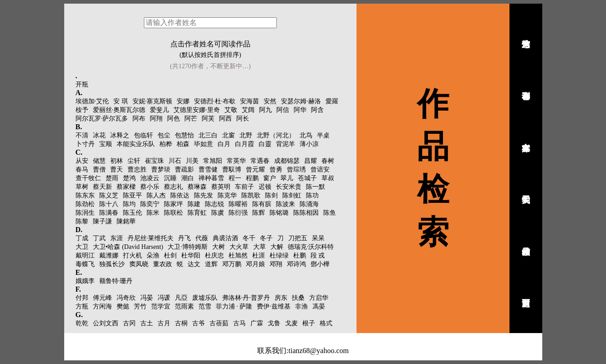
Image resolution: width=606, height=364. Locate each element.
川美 (192, 161)
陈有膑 (262, 204)
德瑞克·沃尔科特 (311, 247)
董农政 (163, 264)
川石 (175, 161)
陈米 (153, 213)
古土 (147, 323)
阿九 (265, 110)
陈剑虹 (292, 195)
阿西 (225, 119)
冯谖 (164, 298)
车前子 (244, 187)
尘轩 (134, 161)
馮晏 (319, 306)
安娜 (183, 101)
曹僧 (99, 169)
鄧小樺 (320, 264)
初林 (117, 161)
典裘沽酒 (225, 238)
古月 (164, 323)
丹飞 (184, 238)
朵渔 (153, 255)
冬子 (266, 238)
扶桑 (298, 298)
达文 (194, 264)
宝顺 (106, 144)
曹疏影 (184, 169)
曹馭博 (232, 169)
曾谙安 (320, 169)
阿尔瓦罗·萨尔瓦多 (102, 119)
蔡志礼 (173, 187)
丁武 (99, 238)
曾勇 (276, 169)
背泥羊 (285, 144)
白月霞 (244, 144)
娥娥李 (85, 281)
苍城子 (307, 178)
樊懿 (123, 306)
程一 (235, 178)
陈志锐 (214, 204)
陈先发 (204, 195)
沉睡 (170, 178)
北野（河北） (276, 135)
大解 (277, 247)
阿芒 (191, 119)
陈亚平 (132, 195)
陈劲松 (85, 204)
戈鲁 (274, 323)
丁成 (82, 238)
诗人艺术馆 (526, 33)
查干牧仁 (88, 178)
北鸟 (306, 135)
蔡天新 (102, 187)
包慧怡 (184, 135)
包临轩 (143, 135)
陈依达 (180, 195)
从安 (82, 161)
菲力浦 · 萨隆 (234, 306)
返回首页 (526, 293)
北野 (246, 135)
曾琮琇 (296, 169)
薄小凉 (309, 144)
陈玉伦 (132, 213)
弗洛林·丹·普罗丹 (246, 298)
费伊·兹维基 (274, 306)
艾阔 (248, 110)
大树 (219, 247)
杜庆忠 (214, 255)
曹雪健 (208, 169)
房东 (281, 298)
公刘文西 (106, 323)
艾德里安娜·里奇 (197, 110)
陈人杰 (156, 195)
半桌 (323, 135)
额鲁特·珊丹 (116, 281)
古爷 (199, 323)
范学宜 (161, 306)
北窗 (229, 135)
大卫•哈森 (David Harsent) (128, 247)
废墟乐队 (205, 298)
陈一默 (316, 187)
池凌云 (150, 178)
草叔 (328, 178)
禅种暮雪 (211, 178)
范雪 (205, 306)
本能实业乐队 (136, 144)
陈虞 (218, 213)
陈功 (312, 195)
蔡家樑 (126, 187)
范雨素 (184, 306)
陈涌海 (309, 204)
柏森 (183, 144)
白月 (224, 144)
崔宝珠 (154, 161)
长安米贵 (289, 187)
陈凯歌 (251, 195)
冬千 (249, 238)
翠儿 (287, 178)
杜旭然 (238, 255)
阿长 (243, 119)
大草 (260, 247)
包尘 (164, 135)
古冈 (129, 323)
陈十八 (109, 204)
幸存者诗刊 (526, 85)
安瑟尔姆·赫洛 (301, 101)
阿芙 (208, 119)
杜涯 (259, 255)
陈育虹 (197, 213)
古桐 (181, 323)
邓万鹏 (232, 264)
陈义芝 (109, 195)
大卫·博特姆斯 (188, 247)
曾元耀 (255, 169)
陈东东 (85, 195)
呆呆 (318, 238)
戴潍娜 (109, 255)
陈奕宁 (150, 204)
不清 (82, 135)
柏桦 (166, 144)
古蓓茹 (219, 323)
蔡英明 (221, 187)
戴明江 (85, 255)
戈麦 (291, 323)
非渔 (301, 306)
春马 (82, 169)
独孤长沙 (112, 264)
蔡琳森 (197, 187)
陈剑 (271, 195)
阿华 (300, 110)
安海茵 (250, 101)
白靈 (265, 144)
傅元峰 (102, 298)
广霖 (257, 323)
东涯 (117, 238)
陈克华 (227, 195)
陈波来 (285, 204)
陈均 (129, 204)
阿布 (139, 119)
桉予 (82, 110)
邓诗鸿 (296, 264)
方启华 (319, 298)
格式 (326, 323)
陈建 (194, 204)
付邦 (82, 298)
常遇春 (260, 161)
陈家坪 (173, 204)
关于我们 (526, 189)
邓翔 (276, 264)
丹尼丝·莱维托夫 (151, 238)
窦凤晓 (139, 264)
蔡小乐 (150, 187)
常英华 (236, 161)
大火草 (239, 247)
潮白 (188, 178)
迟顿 (265, 187)
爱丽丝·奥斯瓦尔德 (119, 110)
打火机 (132, 255)
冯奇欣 (126, 298)
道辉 (211, 264)
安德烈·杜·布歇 (215, 101)
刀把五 (298, 238)
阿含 (317, 110)
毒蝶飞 (85, 264)
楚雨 (112, 178)
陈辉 (259, 213)
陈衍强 (238, 213)
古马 (239, 323)
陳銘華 (126, 221)
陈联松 (173, 213)
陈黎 (82, 221)
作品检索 (526, 241)
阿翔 (156, 119)
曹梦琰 (161, 169)
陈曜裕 (238, 204)
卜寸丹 (85, 144)
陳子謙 (102, 221)
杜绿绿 (279, 255)
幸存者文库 (526, 137)
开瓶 (82, 84)
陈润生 (85, 213)
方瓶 (82, 306)
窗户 (270, 178)
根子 (309, 323)
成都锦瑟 (287, 161)
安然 (270, 101)
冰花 (99, 135)
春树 (328, 161)
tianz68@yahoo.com (318, 351)
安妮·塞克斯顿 (153, 101)
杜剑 (170, 255)
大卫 (82, 247)
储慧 (99, 161)
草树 (82, 187)
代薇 (202, 238)
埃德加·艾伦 (92, 101)
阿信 (283, 110)
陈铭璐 (279, 213)
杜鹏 (300, 255)
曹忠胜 (137, 169)
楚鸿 (129, 178)
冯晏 (147, 298)
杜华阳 (191, 255)
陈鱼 (330, 213)
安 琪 (121, 101)
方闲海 (102, 306)
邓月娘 (255, 264)
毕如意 (204, 144)
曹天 (117, 169)
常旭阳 (213, 161)
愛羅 (332, 101)
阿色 (173, 119)
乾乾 (82, 323)
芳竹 (140, 306)
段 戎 (318, 255)
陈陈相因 (306, 213)
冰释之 (120, 135)
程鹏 (252, 178)
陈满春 (109, 213)
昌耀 (311, 161)
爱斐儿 (159, 110)
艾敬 (231, 110)
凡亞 (181, 298)
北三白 (208, 135)
